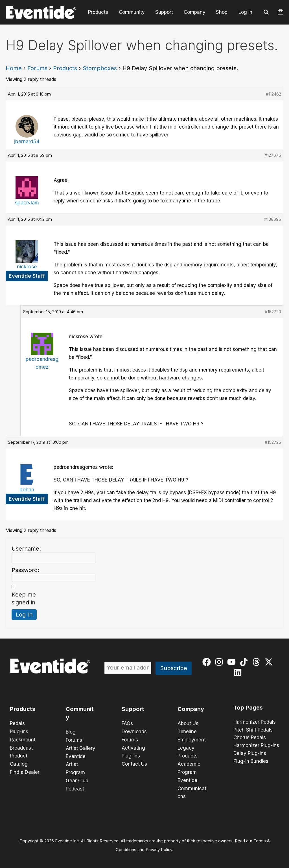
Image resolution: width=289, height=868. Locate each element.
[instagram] (220, 662)
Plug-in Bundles (251, 762)
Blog (71, 732)
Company (196, 12)
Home (14, 68)
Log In (245, 12)
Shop (222, 12)
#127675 (273, 155)
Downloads (134, 731)
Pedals (17, 723)
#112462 (273, 94)
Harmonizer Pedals (255, 722)
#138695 (273, 219)
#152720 (273, 312)
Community (135, 12)
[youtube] (233, 662)
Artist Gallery (81, 748)
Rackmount (23, 739)
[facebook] (208, 662)
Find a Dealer (25, 771)
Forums (37, 68)
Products (103, 12)
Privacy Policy (159, 847)
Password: (25, 570)
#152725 (273, 442)
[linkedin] (239, 672)
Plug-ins (19, 731)
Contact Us (134, 763)
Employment (192, 739)
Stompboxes (100, 68)
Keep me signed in (24, 598)
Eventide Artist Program (76, 763)
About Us (188, 723)
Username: (26, 549)
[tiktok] (245, 662)
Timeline (187, 731)
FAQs (127, 723)
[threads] (258, 662)
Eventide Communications (192, 787)
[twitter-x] (270, 662)
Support (167, 12)
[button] (266, 13)
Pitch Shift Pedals (253, 730)
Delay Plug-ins (250, 754)
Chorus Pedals (250, 738)
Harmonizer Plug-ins (256, 746)
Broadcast (21, 747)
